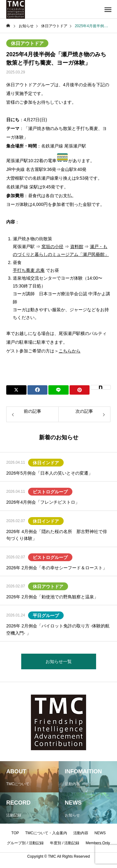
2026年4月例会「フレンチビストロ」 (43, 502)
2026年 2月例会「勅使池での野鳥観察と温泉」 (52, 597)
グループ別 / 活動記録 (25, 843)
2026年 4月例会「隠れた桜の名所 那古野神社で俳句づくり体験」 (57, 535)
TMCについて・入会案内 (46, 833)
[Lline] (58, 390)
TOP (15, 833)
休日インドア (46, 463)
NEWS (100, 833)
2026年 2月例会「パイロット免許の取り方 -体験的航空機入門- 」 (58, 629)
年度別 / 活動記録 (65, 843)
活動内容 (81, 833)
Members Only (98, 843)
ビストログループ (50, 492)
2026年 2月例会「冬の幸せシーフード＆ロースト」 (57, 568)
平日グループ (46, 616)
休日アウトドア (27, 43)
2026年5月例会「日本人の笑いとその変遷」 (49, 473)
